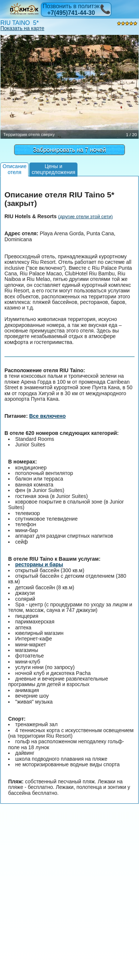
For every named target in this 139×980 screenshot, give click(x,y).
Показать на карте (22, 28)
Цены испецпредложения (53, 169)
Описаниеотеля (14, 169)
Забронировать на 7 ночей (69, 150)
